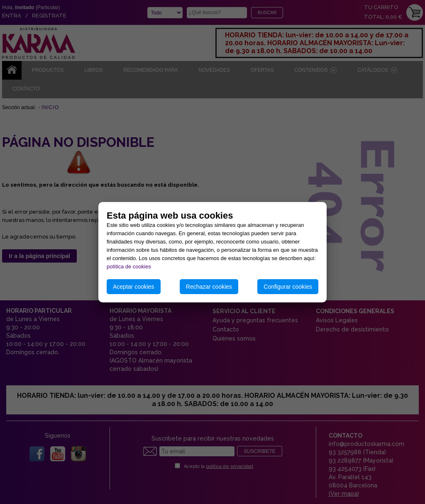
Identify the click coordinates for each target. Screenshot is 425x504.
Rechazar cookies (209, 287)
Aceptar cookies (134, 287)
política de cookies (129, 267)
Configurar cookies (288, 287)
